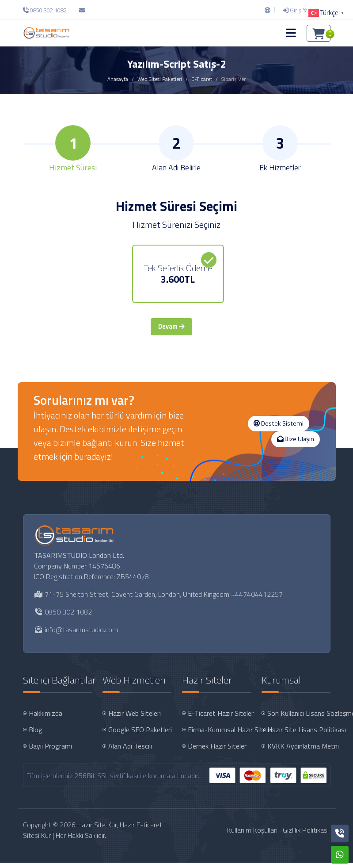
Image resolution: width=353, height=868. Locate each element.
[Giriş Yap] (297, 10)
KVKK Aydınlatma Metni (300, 752)
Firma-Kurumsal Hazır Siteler (220, 735)
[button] (291, 33)
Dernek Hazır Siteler (217, 752)
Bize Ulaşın (296, 445)
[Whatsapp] (340, 855)
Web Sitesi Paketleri (160, 79)
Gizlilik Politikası (306, 836)
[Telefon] (47, 10)
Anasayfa (118, 79)
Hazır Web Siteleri (135, 719)
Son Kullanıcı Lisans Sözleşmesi (300, 719)
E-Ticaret (202, 79)
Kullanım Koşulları (252, 836)
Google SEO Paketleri (140, 735)
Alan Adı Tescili (130, 752)
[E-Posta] (82, 10)
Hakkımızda (46, 719)
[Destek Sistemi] (268, 10)
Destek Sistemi (279, 429)
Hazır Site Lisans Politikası (300, 735)
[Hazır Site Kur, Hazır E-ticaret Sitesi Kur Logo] (46, 33)
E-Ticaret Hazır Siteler (220, 719)
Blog (36, 735)
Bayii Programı (50, 752)
